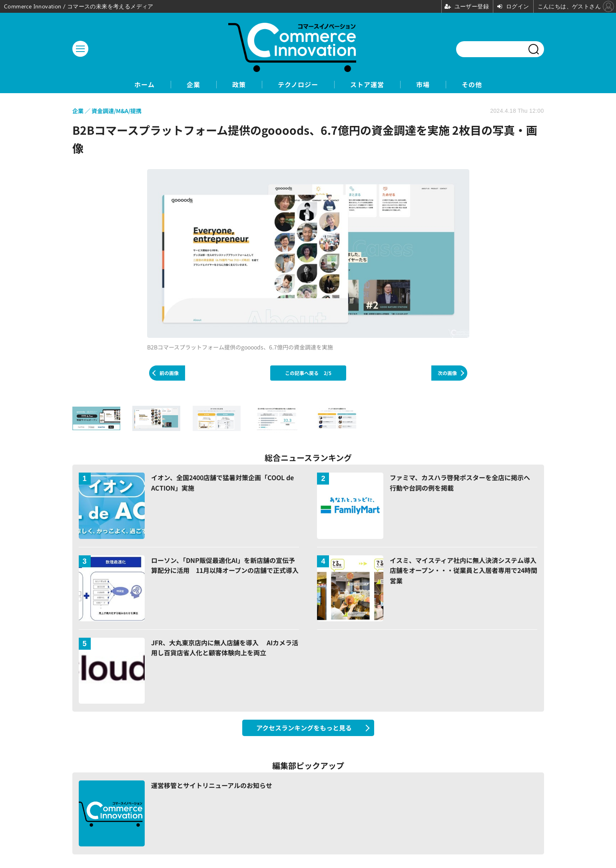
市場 (423, 85)
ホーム (145, 85)
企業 (193, 85)
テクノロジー (298, 85)
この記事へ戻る (308, 373)
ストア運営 (367, 85)
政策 (239, 85)
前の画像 (169, 373)
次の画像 (447, 373)
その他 (472, 85)
